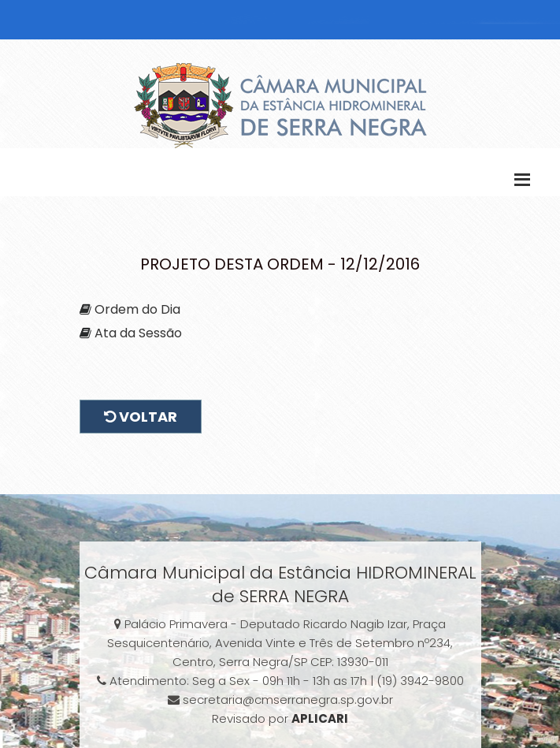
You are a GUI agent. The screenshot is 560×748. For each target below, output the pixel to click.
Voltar (141, 417)
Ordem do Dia (137, 309)
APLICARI (320, 718)
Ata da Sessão (138, 333)
